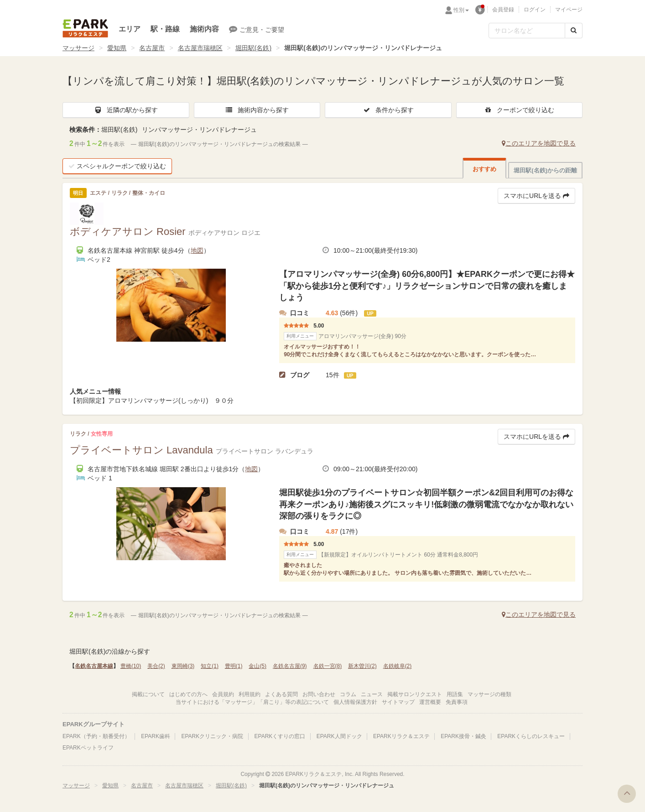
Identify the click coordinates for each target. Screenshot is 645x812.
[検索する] (574, 31)
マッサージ (78, 48)
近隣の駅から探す (126, 110)
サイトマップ (398, 702)
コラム (348, 694)
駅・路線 (165, 29)
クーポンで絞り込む (519, 110)
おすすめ (484, 169)
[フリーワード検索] (527, 31)
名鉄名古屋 (290, 666)
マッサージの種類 (489, 694)
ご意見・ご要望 (257, 29)
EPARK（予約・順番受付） (96, 736)
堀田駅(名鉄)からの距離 (545, 170)
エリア (130, 29)
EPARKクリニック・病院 (212, 736)
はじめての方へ (188, 694)
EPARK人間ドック (339, 736)
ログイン (535, 10)
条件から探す (388, 110)
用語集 (455, 694)
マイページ (569, 10)
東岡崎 (183, 666)
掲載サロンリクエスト (415, 694)
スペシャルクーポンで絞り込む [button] (117, 166)
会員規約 (223, 694)
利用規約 (250, 694)
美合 (156, 666)
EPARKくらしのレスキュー (531, 736)
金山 (257, 666)
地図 (197, 250)
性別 (461, 10)
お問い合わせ (319, 694)
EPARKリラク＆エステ (85, 28)
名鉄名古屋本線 (94, 666)
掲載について (148, 694)
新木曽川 (362, 666)
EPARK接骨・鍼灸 (463, 736)
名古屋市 (152, 48)
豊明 (234, 666)
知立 (210, 666)
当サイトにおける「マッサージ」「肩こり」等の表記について (252, 702)
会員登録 (503, 10)
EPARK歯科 (156, 736)
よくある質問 (281, 694)
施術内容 (204, 29)
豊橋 (131, 666)
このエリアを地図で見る (539, 143)
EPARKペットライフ (88, 748)
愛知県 (117, 48)
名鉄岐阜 (398, 666)
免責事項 (457, 702)
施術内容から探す (257, 110)
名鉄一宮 (328, 666)
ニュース (372, 694)
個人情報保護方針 (355, 702)
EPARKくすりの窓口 (280, 736)
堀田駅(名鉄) (253, 48)
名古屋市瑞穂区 (200, 48)
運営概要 (430, 702)
